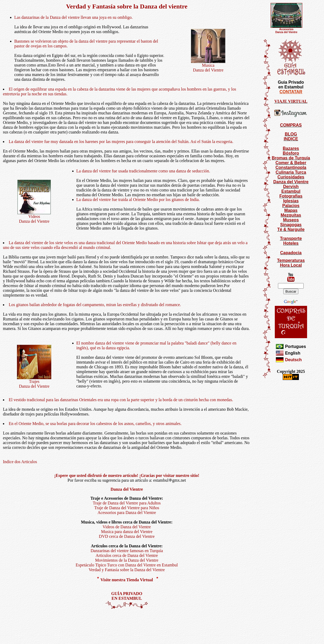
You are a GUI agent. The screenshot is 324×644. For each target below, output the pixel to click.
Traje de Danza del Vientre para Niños (127, 508)
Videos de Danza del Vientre (127, 527)
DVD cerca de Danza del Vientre (127, 536)
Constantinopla (291, 167)
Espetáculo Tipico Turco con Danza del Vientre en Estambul (127, 565)
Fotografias (291, 196)
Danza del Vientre (291, 182)
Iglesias (291, 201)
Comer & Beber (291, 163)
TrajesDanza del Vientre (34, 382)
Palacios (291, 206)
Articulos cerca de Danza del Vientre (127, 555)
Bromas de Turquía (291, 158)
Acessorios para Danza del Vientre (127, 513)
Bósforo (291, 153)
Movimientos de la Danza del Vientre (127, 560)
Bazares (291, 148)
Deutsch (293, 360)
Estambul (291, 191)
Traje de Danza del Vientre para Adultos (127, 503)
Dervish (291, 187)
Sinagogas (291, 225)
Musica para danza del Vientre (127, 532)
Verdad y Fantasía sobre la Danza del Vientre (127, 570)
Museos (291, 220)
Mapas (291, 210)
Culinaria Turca (291, 172)
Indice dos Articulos (20, 462)
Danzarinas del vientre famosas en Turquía (127, 551)
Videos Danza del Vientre (34, 217)
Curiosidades (291, 177)
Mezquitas (291, 215)
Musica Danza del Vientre (208, 66)
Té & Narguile (291, 229)
